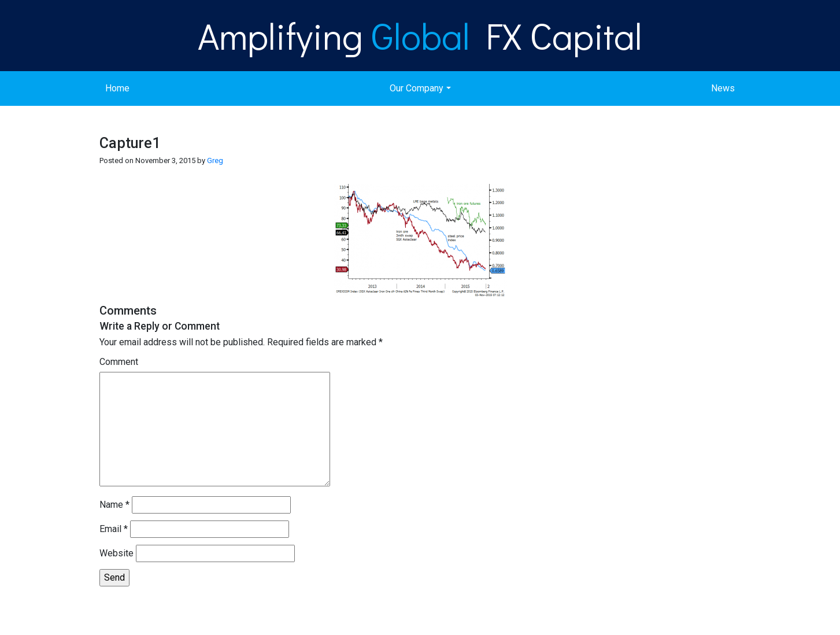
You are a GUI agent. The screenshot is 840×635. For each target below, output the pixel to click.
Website (116, 553)
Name (114, 505)
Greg (215, 160)
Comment (119, 362)
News (723, 88)
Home (117, 88)
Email (114, 529)
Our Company (417, 88)
